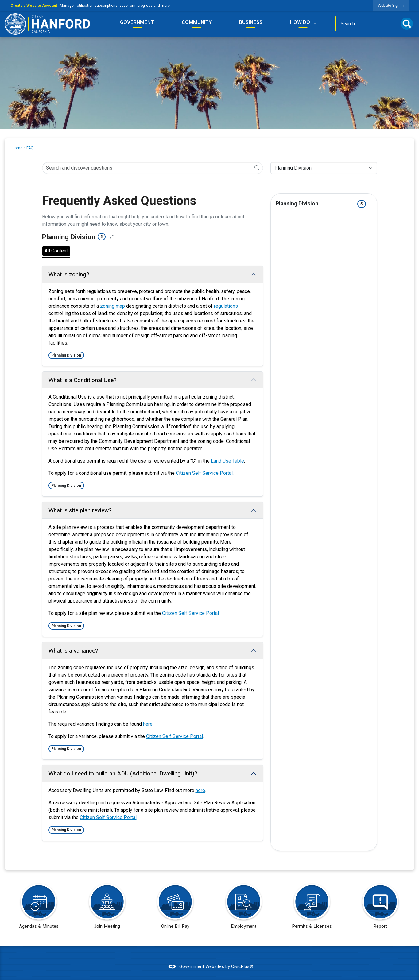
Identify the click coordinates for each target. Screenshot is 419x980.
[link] (391, 5)
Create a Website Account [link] (34, 6)
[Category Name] (324, 168)
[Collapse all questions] (112, 237)
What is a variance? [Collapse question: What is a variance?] (73, 651)
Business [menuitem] (251, 22)
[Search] (257, 168)
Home (17, 148)
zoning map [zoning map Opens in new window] (113, 306)
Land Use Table (227, 461)
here (148, 724)
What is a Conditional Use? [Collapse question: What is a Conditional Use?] (82, 380)
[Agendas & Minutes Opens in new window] (39, 908)
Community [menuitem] (197, 22)
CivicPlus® (242, 966)
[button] (407, 24)
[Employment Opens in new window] (244, 908)
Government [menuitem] (137, 22)
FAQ (30, 148)
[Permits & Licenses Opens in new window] (312, 908)
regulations (226, 306)
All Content (56, 251)
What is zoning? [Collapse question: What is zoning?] (69, 274)
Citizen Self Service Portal (204, 473)
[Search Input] (153, 168)
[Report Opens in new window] (380, 908)
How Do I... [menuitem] (303, 22)
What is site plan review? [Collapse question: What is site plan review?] (80, 510)
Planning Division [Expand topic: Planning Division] (321, 204)
